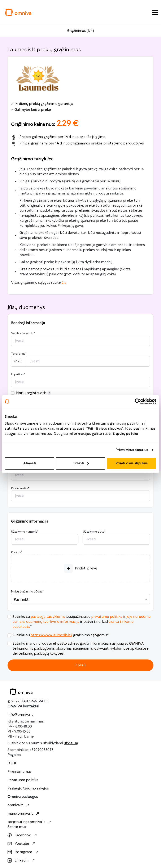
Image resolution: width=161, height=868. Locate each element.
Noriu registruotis (34, 393)
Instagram (23, 852)
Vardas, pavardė (23, 333)
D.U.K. (12, 763)
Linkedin (22, 860)
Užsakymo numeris (25, 532)
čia (64, 283)
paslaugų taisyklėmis (48, 617)
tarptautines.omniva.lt (30, 822)
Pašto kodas (20, 488)
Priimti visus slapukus (132, 450)
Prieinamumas (19, 772)
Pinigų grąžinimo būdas (27, 592)
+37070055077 (42, 750)
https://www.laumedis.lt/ (51, 635)
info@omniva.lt (20, 715)
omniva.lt (19, 805)
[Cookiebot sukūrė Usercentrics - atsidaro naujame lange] (138, 402)
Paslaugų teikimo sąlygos (28, 788)
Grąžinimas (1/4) (80, 31)
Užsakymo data (94, 532)
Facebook (23, 835)
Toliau (81, 665)
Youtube (22, 844)
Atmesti (29, 463)
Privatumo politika (23, 780)
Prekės (16, 552)
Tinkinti (81, 463)
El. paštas (18, 374)
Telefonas (19, 354)
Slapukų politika (125, 434)
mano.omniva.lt (24, 814)
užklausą (71, 743)
